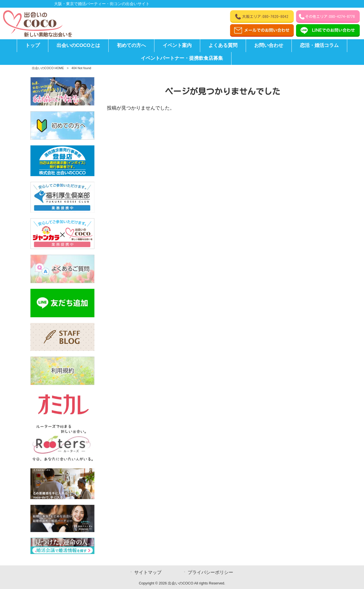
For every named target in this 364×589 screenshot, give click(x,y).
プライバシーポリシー (210, 572)
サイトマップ (148, 572)
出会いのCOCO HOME (48, 68)
